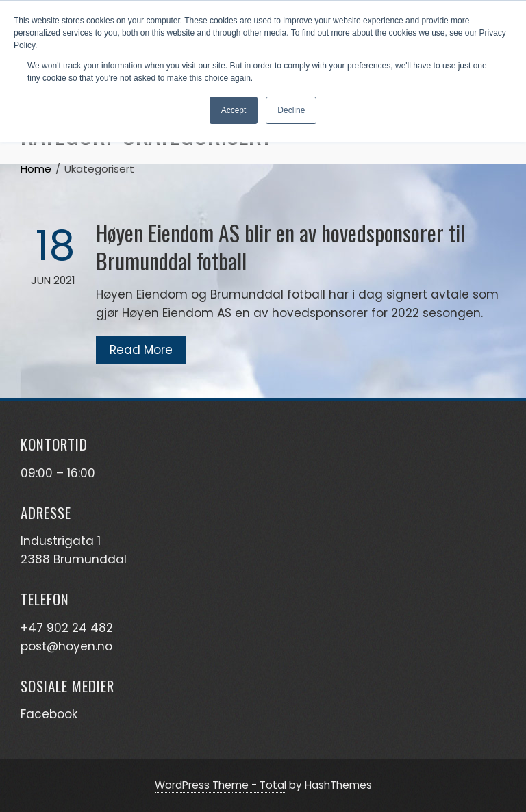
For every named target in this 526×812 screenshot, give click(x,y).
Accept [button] (234, 110)
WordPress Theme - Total (221, 785)
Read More (141, 350)
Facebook (49, 714)
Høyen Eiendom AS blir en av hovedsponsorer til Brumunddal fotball (280, 246)
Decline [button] (291, 110)
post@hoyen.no (66, 646)
